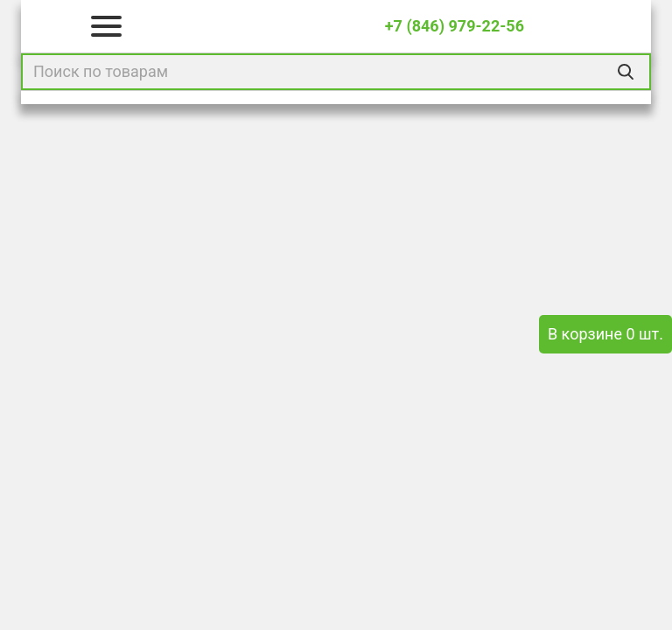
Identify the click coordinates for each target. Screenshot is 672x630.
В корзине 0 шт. (605, 334)
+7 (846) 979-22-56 (455, 26)
